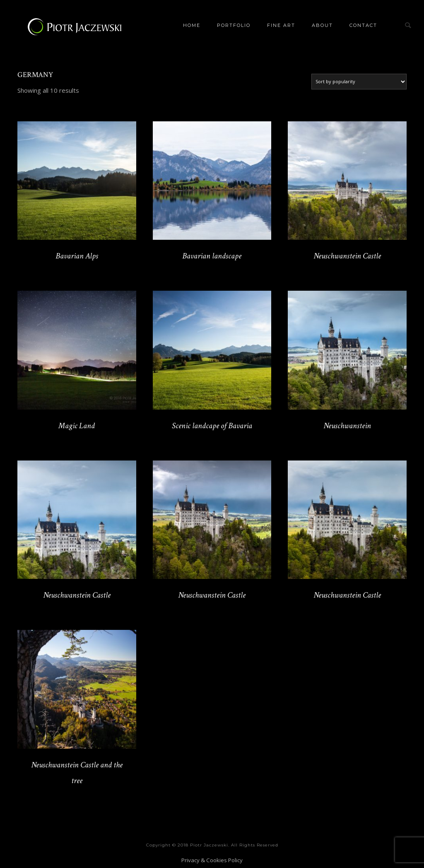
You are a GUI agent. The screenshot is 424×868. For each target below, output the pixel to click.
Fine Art (281, 25)
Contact (363, 25)
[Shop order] (359, 82)
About (322, 25)
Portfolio (234, 25)
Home (192, 25)
